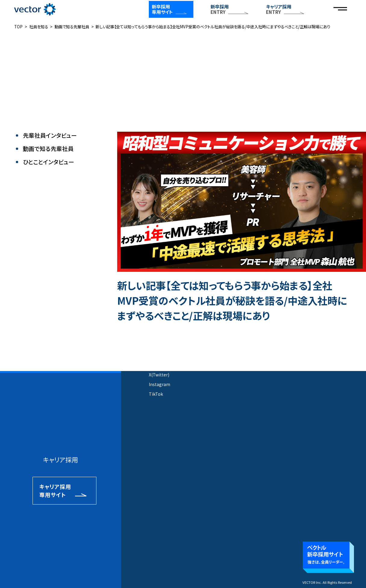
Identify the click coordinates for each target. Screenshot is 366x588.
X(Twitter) (159, 375)
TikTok (156, 394)
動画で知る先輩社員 (48, 149)
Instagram (160, 384)
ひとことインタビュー (48, 162)
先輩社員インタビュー (50, 135)
